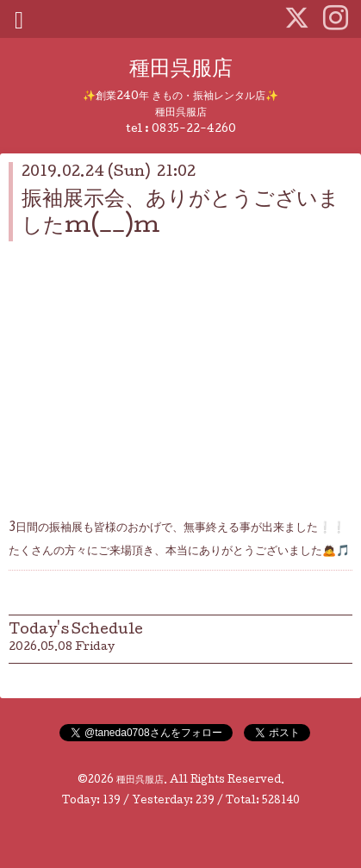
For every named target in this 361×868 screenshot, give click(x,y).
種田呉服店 (181, 70)
